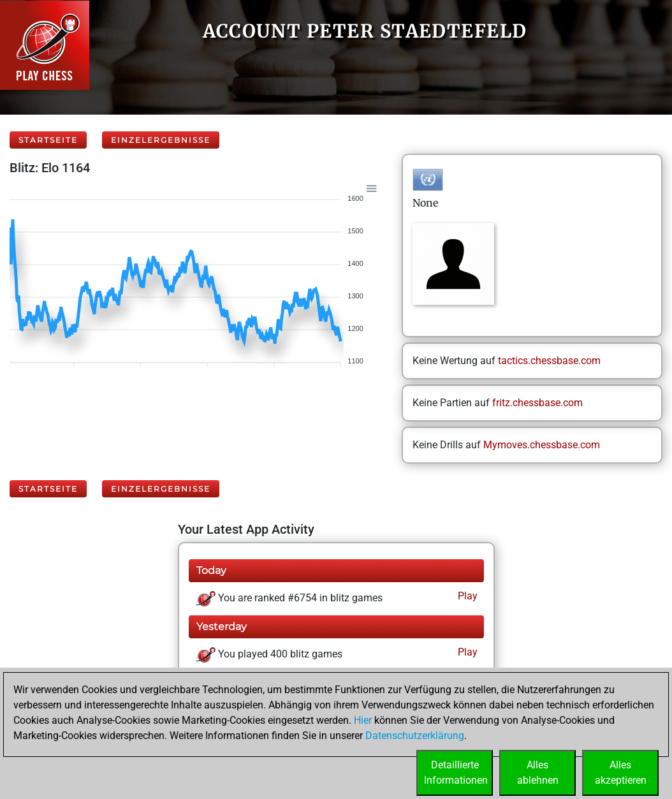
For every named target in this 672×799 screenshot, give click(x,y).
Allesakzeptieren (621, 773)
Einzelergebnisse (161, 140)
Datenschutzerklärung (415, 736)
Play (466, 596)
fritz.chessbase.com (537, 403)
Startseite (48, 140)
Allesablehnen (538, 773)
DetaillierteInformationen (456, 773)
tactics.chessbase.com (549, 361)
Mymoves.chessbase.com (542, 445)
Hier (363, 720)
